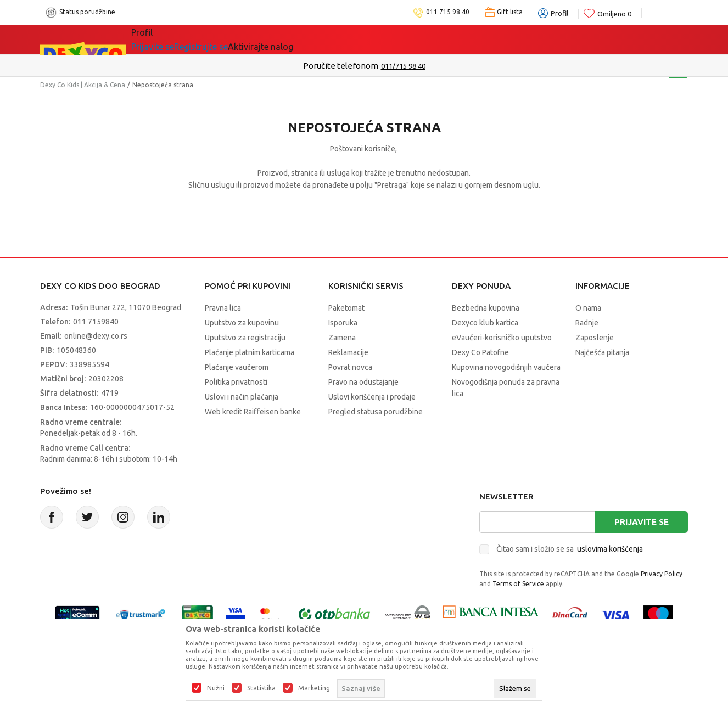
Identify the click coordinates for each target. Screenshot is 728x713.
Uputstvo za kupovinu (242, 323)
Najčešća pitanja (602, 352)
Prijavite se (642, 522)
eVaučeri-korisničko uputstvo (502, 338)
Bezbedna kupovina (486, 308)
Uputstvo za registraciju (245, 338)
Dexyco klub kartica (485, 323)
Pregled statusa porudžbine (376, 412)
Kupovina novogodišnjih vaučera (506, 367)
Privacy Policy (662, 574)
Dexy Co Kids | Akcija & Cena (83, 85)
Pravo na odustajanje (363, 382)
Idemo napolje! (290, 40)
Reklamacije (348, 352)
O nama (588, 308)
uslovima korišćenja (610, 549)
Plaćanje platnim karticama (250, 352)
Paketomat (346, 308)
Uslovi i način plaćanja (242, 397)
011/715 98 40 (403, 66)
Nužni (216, 688)
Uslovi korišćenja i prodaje (372, 397)
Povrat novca (350, 367)
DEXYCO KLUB (371, 40)
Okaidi (435, 40)
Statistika (261, 688)
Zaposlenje (595, 338)
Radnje (587, 323)
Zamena (342, 338)
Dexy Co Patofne (480, 352)
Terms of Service (518, 584)
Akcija (226, 40)
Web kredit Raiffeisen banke (253, 412)
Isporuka (343, 323)
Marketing (314, 688)
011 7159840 (96, 322)
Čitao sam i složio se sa (570, 549)
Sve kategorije (169, 40)
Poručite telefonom (341, 66)
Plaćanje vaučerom (237, 367)
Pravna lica (223, 308)
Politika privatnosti (236, 382)
